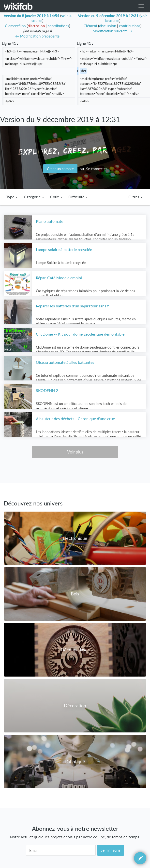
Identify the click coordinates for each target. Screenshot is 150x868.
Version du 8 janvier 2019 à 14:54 (31, 16)
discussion (36, 26)
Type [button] (12, 197)
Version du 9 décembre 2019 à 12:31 (108, 16)
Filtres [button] (135, 197)
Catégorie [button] (34, 197)
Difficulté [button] (78, 197)
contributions (58, 26)
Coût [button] (56, 197)
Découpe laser (75, 650)
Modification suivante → (112, 31)
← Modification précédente (37, 36)
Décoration (75, 705)
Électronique (75, 538)
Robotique (75, 761)
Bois (75, 594)
